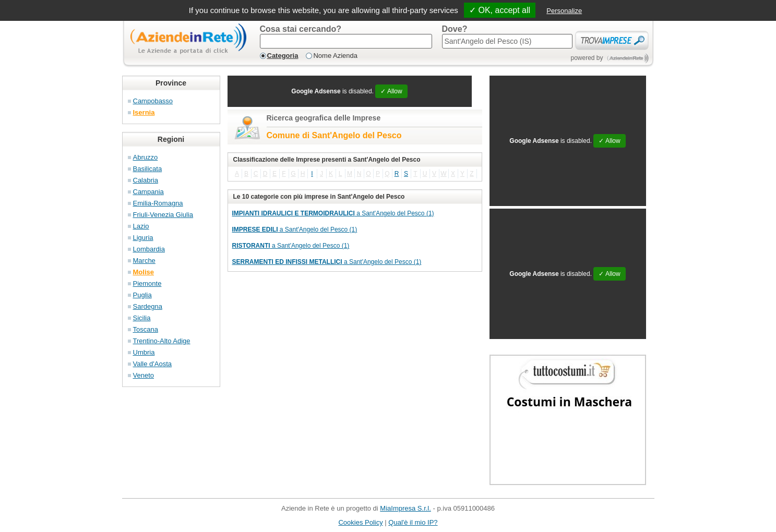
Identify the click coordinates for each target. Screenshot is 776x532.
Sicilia (142, 318)
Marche (144, 261)
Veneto (144, 375)
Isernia (144, 112)
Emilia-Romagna (158, 203)
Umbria (144, 352)
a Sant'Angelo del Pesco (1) (333, 213)
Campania (148, 192)
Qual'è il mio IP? (413, 522)
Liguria (143, 238)
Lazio (141, 226)
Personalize (564, 11)
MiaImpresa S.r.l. (405, 508)
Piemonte (147, 283)
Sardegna (148, 306)
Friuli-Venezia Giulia (163, 215)
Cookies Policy (360, 522)
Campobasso (153, 101)
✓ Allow (391, 91)
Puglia (142, 295)
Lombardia (149, 249)
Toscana (146, 329)
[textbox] (346, 41)
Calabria (146, 180)
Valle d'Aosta (153, 364)
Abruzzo (146, 157)
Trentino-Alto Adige (162, 341)
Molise (144, 272)
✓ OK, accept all (500, 10)
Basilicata (148, 169)
